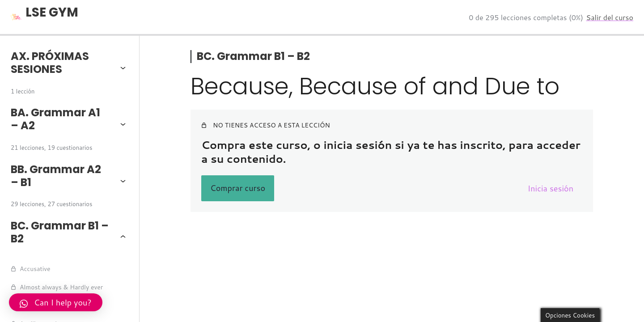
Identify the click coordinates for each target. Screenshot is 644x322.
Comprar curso (238, 188)
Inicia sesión (551, 188)
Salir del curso (610, 17)
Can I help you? (56, 302)
